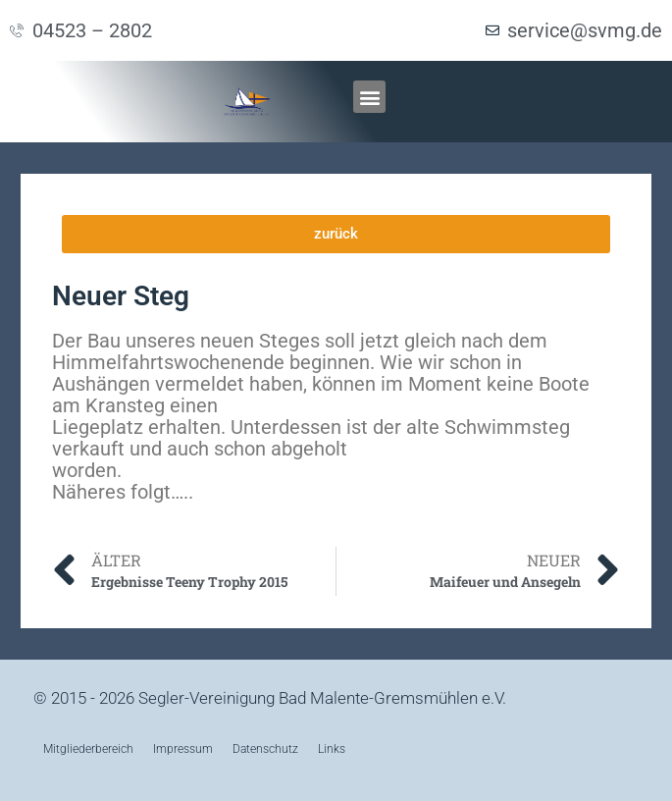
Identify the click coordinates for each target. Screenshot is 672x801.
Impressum (183, 749)
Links (332, 749)
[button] (369, 97)
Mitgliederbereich (88, 749)
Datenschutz (265, 749)
